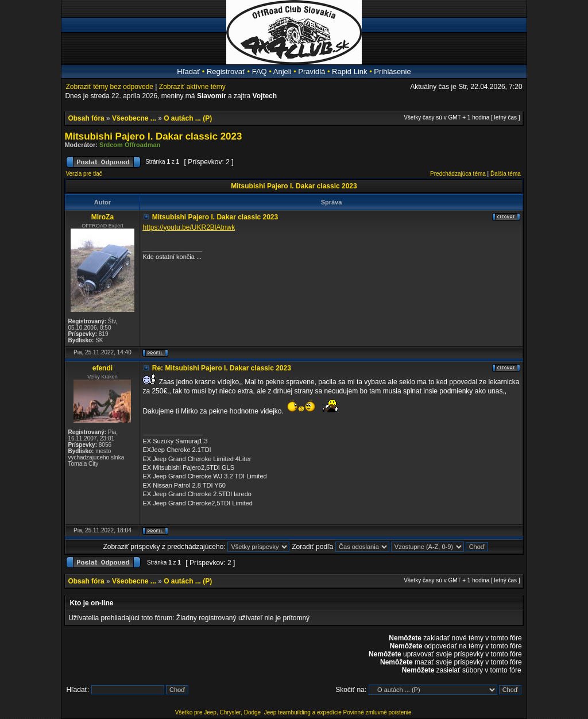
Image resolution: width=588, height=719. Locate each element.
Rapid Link (349, 71)
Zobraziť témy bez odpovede (109, 87)
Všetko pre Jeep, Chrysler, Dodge (219, 712)
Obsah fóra (86, 118)
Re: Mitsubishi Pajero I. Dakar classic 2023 (222, 368)
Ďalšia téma (506, 174)
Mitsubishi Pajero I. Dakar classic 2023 (153, 136)
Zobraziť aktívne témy (192, 87)
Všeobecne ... (134, 118)
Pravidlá (312, 71)
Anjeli (283, 71)
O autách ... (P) (188, 118)
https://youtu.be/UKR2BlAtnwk (189, 227)
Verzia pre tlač (84, 174)
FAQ (260, 71)
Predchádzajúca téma (458, 174)
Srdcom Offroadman (130, 145)
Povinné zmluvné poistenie (378, 712)
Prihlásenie (392, 71)
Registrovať (226, 71)
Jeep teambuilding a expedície (303, 712)
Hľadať (188, 71)
